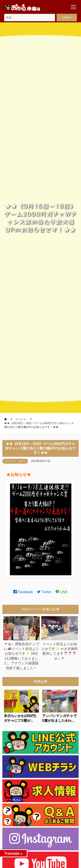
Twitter (44, 592)
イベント (10, 461)
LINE (62, 592)
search (67, 17)
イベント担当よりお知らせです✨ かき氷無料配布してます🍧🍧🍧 (59, 649)
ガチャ (22, 461)
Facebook (23, 592)
